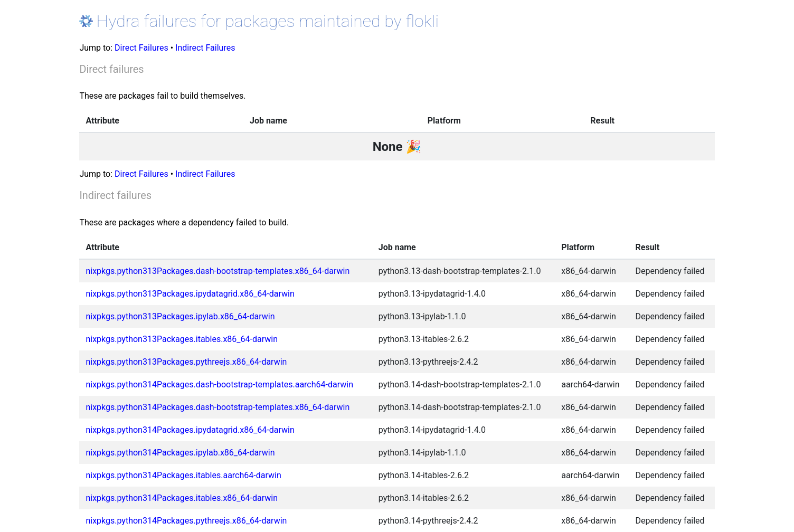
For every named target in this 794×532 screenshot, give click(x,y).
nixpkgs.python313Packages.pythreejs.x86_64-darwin (186, 362)
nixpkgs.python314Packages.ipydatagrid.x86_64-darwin (190, 430)
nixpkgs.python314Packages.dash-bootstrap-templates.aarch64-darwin (219, 384)
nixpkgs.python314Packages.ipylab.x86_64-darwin (180, 453)
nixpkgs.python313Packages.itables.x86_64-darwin (182, 339)
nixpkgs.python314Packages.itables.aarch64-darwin (183, 475)
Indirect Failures (205, 48)
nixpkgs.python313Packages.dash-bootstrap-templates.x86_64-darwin (218, 271)
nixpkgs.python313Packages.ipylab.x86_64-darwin (180, 316)
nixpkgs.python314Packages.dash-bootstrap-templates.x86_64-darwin (218, 407)
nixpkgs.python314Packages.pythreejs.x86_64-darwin (186, 521)
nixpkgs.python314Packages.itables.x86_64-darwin (182, 498)
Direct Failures (141, 48)
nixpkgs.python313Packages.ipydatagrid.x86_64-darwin (190, 294)
